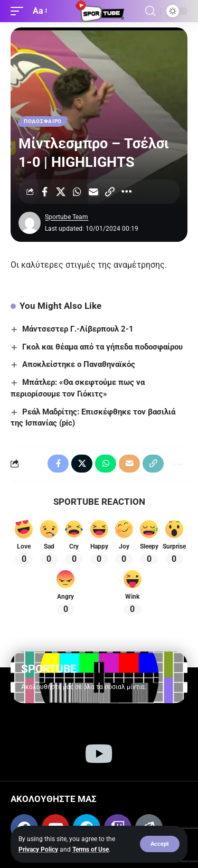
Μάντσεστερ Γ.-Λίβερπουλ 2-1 (78, 329)
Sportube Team (67, 217)
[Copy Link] (110, 192)
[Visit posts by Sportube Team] (30, 223)
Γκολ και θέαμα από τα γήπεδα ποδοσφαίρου (102, 347)
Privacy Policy (38, 850)
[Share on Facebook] (44, 192)
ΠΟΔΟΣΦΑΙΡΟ (43, 121)
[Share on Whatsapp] (77, 192)
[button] (160, 844)
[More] (126, 192)
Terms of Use (91, 850)
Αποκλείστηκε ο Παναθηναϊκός (79, 364)
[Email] (93, 192)
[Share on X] (61, 192)
